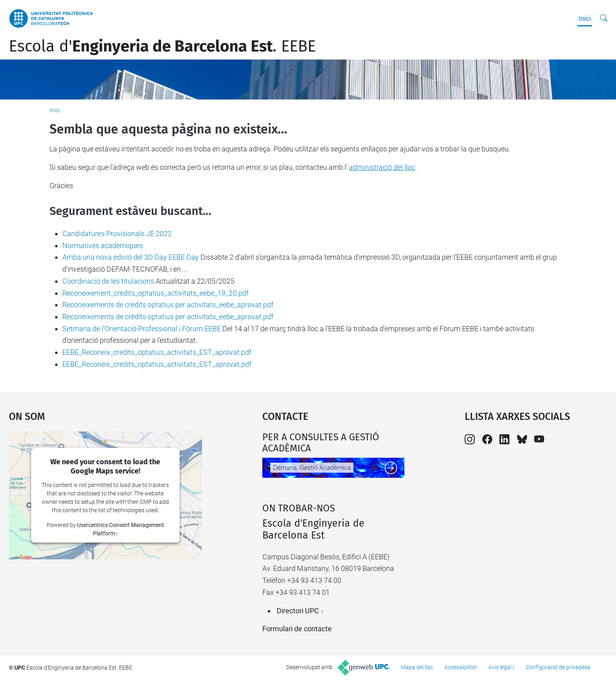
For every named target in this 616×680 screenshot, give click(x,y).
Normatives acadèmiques (103, 246)
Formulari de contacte (297, 629)
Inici (585, 18)
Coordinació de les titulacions (108, 281)
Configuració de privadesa (558, 667)
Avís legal (500, 667)
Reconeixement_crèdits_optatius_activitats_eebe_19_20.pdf (155, 293)
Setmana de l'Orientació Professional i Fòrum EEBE (142, 329)
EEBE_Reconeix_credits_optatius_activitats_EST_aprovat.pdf (157, 352)
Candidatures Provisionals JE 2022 (117, 234)
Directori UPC (298, 611)
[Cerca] (604, 18)
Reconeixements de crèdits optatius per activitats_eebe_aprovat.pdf (168, 305)
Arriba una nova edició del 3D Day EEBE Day (131, 257)
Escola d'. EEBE (162, 46)
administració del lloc (382, 167)
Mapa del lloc (417, 667)
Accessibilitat (461, 667)
